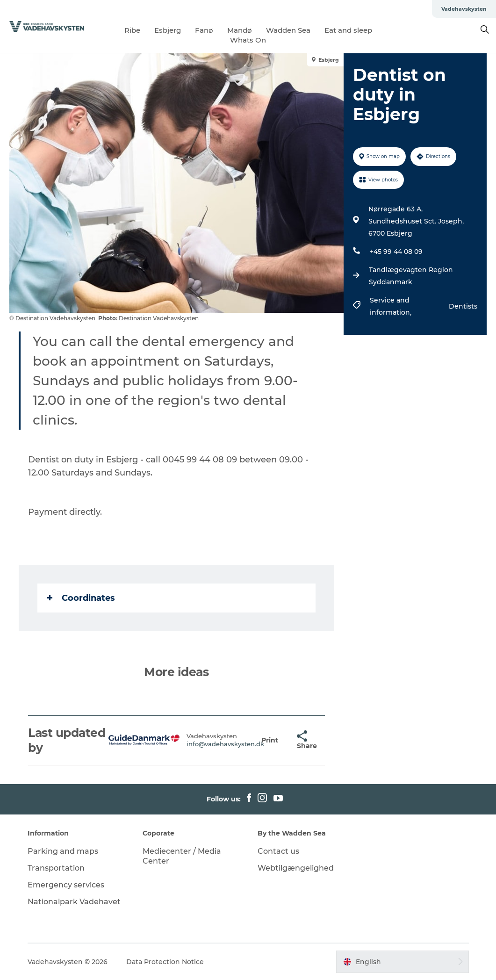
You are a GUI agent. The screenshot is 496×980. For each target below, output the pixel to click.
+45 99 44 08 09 (396, 252)
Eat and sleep (348, 30)
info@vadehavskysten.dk (225, 744)
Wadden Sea (288, 30)
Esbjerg (168, 30)
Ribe (132, 30)
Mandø (240, 30)
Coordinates (81, 598)
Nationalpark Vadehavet (74, 902)
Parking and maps (63, 851)
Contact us (278, 851)
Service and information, (392, 306)
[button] (270, 740)
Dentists (463, 306)
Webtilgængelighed (296, 868)
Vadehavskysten (464, 9)
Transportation (56, 868)
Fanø (204, 30)
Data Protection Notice (165, 962)
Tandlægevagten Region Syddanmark (411, 276)
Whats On (248, 40)
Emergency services (66, 885)
